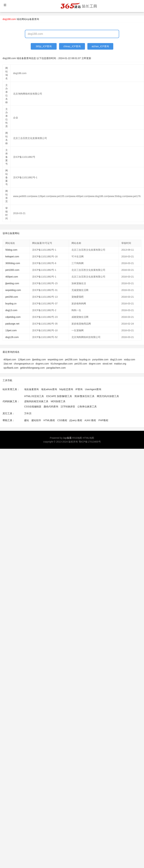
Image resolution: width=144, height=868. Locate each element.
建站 (27, 420)
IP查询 (79, 389)
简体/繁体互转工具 (84, 396)
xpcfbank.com (11, 368)
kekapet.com (12, 256)
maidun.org (120, 364)
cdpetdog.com (13, 317)
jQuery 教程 (76, 420)
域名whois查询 (49, 389)
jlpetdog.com (12, 283)
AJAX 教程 (90, 420)
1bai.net (8, 364)
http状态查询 (66, 389)
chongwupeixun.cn (24, 364)
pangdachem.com (56, 368)
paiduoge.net (12, 324)
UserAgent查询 (93, 389)
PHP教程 (103, 420)
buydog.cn (11, 304)
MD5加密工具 (58, 401)
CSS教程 (62, 420)
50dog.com (11, 250)
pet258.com (12, 297)
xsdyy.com (129, 359)
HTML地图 (88, 438)
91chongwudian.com (62, 364)
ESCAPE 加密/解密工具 (59, 396)
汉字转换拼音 (68, 407)
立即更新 (86, 58)
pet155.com (81, 364)
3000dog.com (13, 263)
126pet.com (24, 359)
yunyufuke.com (100, 359)
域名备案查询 (31, 389)
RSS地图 (77, 438)
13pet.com (11, 330)
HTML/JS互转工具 (34, 396)
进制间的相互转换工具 (36, 401)
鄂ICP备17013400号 (90, 442)
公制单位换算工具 (87, 407)
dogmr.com (95, 364)
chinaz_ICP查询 (72, 46)
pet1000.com (12, 270)
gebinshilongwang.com (32, 368)
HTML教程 (49, 420)
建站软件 (36, 420)
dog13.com (11, 310)
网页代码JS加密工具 (108, 396)
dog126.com (12, 337)
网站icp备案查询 (30, 19)
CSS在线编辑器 (33, 407)
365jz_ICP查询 (44, 46)
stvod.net (107, 364)
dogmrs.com (42, 364)
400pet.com (12, 277)
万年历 (28, 413)
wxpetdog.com (13, 290)
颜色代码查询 (51, 407)
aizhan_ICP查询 (100, 46)
